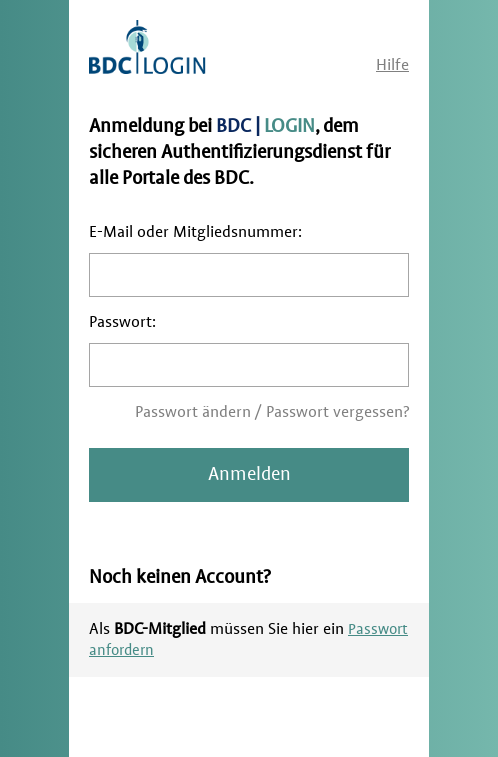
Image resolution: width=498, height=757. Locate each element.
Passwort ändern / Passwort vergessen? (272, 412)
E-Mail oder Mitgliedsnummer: (195, 232)
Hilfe (392, 65)
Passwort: (122, 322)
